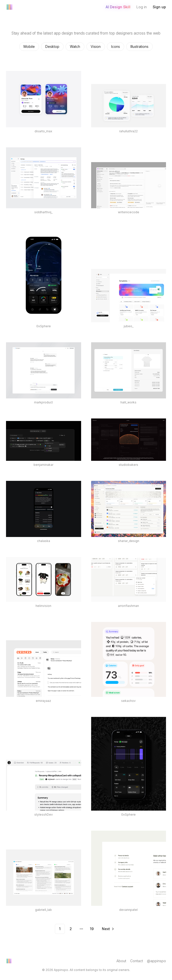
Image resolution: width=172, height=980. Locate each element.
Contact (137, 961)
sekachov (128, 701)
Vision (96, 46)
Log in (142, 7)
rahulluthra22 (128, 131)
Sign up (159, 7)
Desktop (52, 46)
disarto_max (43, 131)
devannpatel (128, 910)
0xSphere (44, 326)
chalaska (44, 541)
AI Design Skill (118, 7)
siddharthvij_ (43, 212)
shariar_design (129, 541)
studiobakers (128, 465)
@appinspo (156, 961)
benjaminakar (43, 465)
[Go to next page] (108, 929)
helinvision (43, 606)
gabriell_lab (43, 910)
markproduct (43, 402)
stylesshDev (44, 814)
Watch (75, 46)
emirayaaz (43, 701)
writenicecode (129, 212)
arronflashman (128, 606)
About (121, 961)
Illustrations (139, 46)
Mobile (29, 46)
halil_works (128, 402)
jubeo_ (129, 326)
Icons (116, 46)
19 (92, 929)
